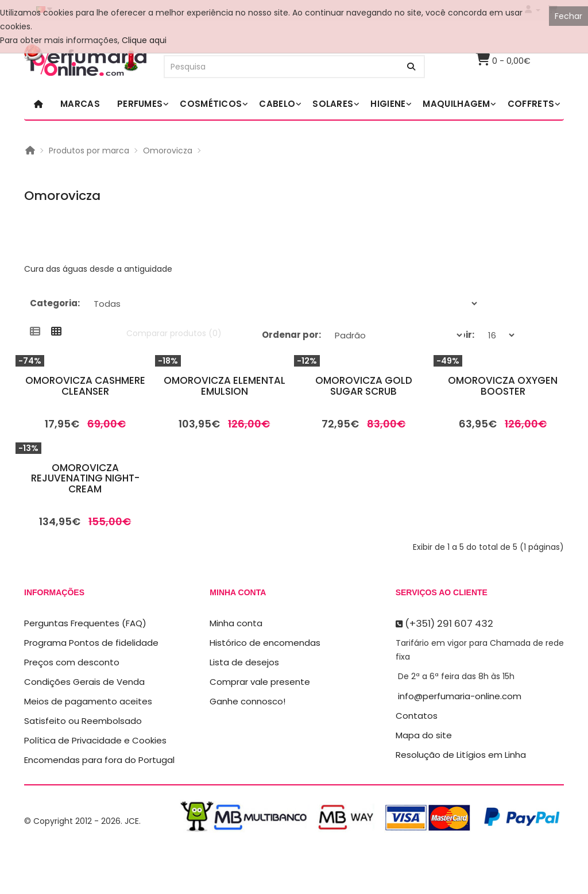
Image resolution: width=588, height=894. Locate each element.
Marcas (80, 104)
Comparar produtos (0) (174, 333)
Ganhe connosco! (247, 701)
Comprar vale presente (260, 682)
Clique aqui (144, 40)
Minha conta (236, 623)
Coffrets (531, 104)
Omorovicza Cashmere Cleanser (85, 386)
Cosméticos (211, 104)
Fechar (568, 16)
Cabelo (277, 104)
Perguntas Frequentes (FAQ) (85, 623)
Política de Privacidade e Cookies (95, 740)
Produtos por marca (89, 151)
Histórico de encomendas (265, 643)
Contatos (417, 716)
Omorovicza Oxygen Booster (503, 386)
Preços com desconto (72, 662)
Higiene (388, 104)
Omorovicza (168, 151)
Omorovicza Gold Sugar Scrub (364, 386)
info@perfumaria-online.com (460, 696)
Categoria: (55, 303)
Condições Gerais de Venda (84, 682)
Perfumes (140, 104)
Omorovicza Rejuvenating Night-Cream (85, 478)
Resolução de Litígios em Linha (461, 755)
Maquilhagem (456, 104)
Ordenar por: (291, 335)
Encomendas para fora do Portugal (99, 760)
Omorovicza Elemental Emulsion (225, 386)
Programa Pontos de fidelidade (91, 643)
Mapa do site (424, 735)
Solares (333, 104)
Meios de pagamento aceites (88, 701)
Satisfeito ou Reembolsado (83, 721)
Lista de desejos (244, 662)
